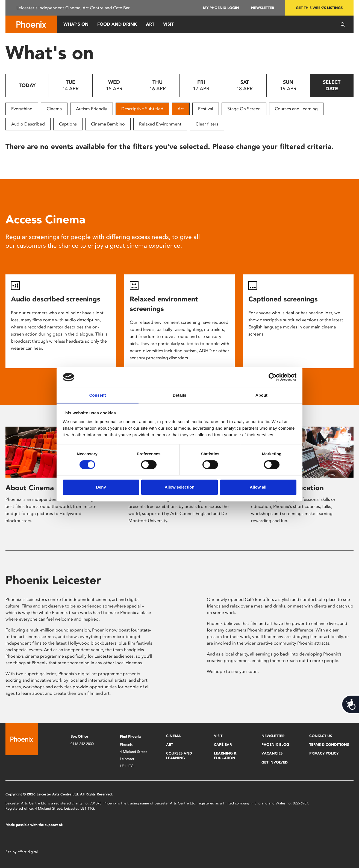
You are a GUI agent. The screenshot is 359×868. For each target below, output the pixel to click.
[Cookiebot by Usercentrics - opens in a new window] (273, 377)
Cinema (54, 109)
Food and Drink (117, 24)
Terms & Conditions (329, 745)
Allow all (258, 487)
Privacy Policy (324, 753)
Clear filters (207, 124)
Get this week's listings (319, 8)
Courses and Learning (296, 109)
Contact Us (321, 736)
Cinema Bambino (108, 124)
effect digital (28, 852)
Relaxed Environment (160, 124)
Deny (101, 487)
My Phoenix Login (221, 8)
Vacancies (272, 753)
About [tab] (261, 395)
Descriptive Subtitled (142, 109)
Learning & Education (225, 755)
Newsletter (263, 8)
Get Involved (275, 762)
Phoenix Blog (275, 745)
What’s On (76, 24)
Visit (168, 24)
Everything (22, 109)
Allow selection (179, 487)
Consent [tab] (98, 395)
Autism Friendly (92, 109)
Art (150, 24)
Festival (206, 109)
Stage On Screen (244, 109)
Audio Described (28, 124)
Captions (68, 124)
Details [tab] (179, 395)
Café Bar (223, 745)
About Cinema (30, 488)
